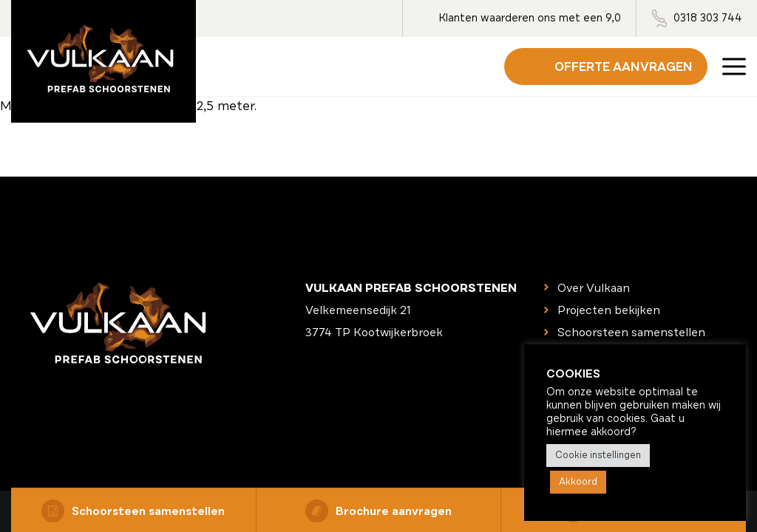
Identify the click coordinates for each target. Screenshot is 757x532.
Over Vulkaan (594, 288)
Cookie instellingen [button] (598, 455)
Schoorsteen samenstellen (133, 511)
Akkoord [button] (578, 482)
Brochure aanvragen (378, 511)
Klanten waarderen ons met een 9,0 (530, 18)
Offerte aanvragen (624, 67)
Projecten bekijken (609, 310)
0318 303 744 (708, 18)
